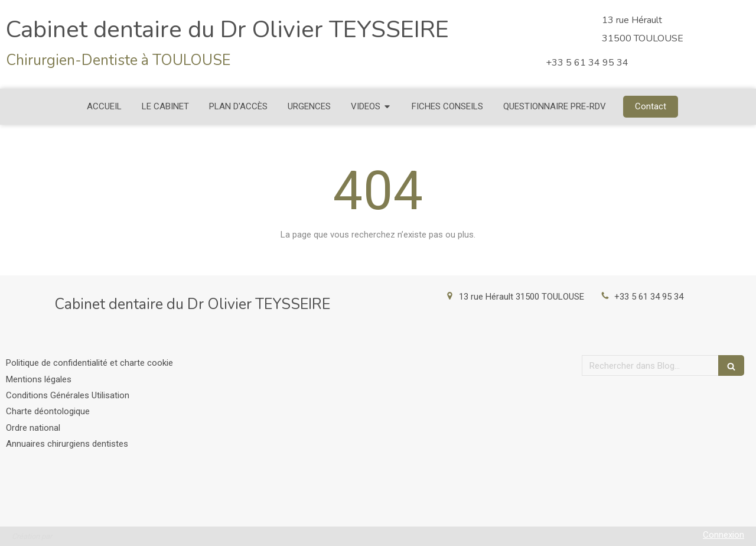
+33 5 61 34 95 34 (649, 297)
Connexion (724, 535)
